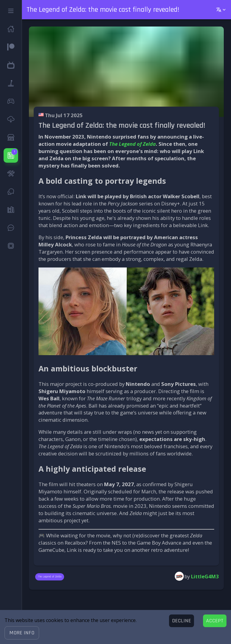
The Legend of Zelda (132, 144)
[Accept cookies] (215, 621)
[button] (22, 633)
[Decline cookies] (182, 621)
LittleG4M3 (205, 576)
